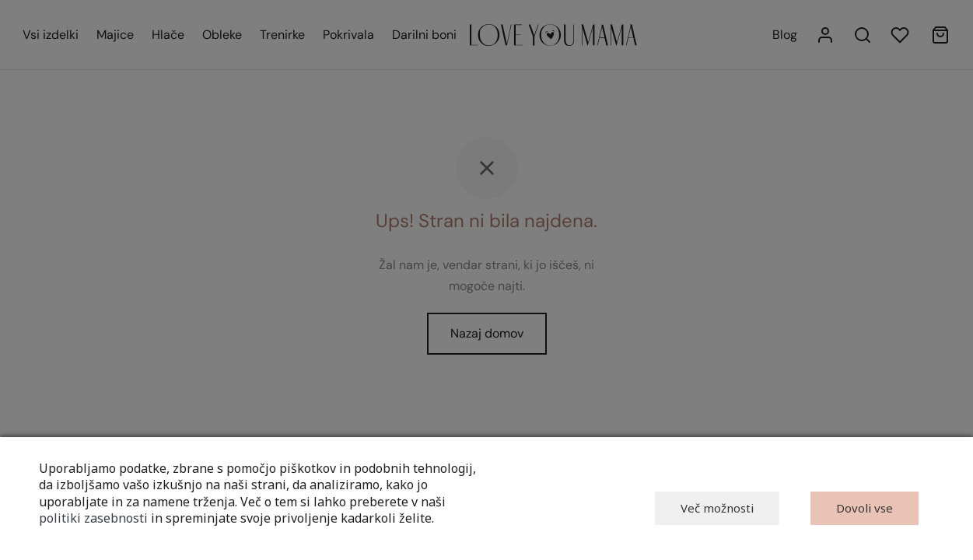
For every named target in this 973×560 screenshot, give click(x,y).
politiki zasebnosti (93, 518)
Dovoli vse (864, 508)
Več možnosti (717, 508)
